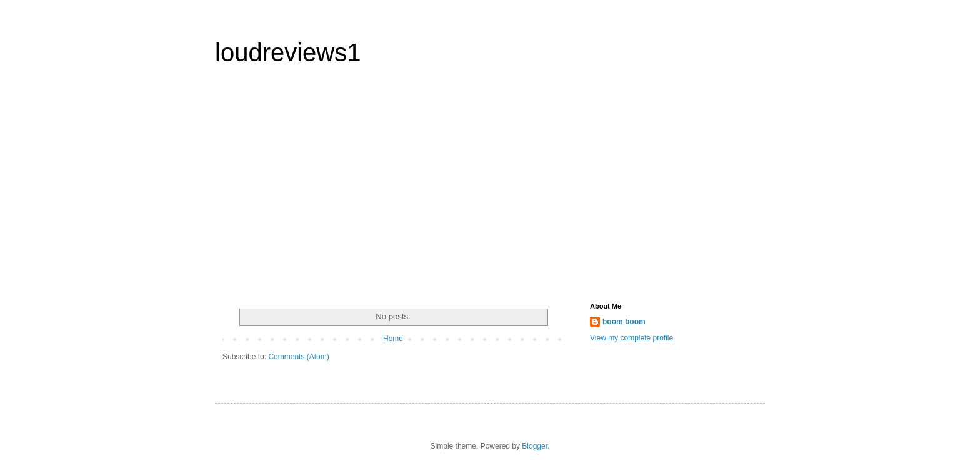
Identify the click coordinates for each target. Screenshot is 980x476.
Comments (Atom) (298, 357)
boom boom (624, 322)
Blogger (535, 446)
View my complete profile (632, 338)
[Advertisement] (339, 190)
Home (393, 339)
